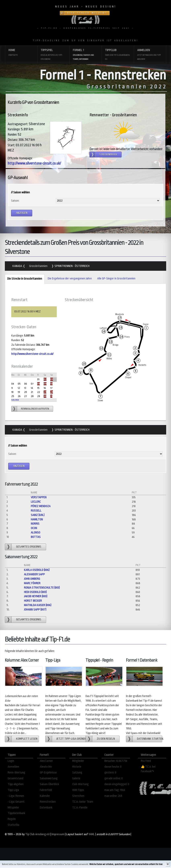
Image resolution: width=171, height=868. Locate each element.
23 (45, 392)
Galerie (76, 778)
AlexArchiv (46, 767)
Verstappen (39, 497)
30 (45, 396)
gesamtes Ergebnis (29, 547)
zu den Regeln (106, 739)
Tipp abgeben (16, 784)
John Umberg (32, 579)
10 (51, 384)
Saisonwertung (49, 778)
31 (51, 396)
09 (45, 384)
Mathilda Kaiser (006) (38, 605)
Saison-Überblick (49, 784)
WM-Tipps (78, 790)
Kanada (18, 266)
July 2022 (15, 400)
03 (52, 379)
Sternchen (78, 796)
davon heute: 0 (113, 767)
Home (21, 53)
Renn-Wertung (16, 773)
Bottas (36, 537)
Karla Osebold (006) (37, 570)
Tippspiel (53, 55)
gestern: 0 (110, 773)
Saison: (15, 201)
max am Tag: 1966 (115, 790)
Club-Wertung (80, 784)
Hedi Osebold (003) (35, 592)
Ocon (34, 528)
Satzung (77, 773)
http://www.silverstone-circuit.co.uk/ (34, 163)
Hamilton (37, 519)
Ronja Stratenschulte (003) (42, 588)
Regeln (12, 819)
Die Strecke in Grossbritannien (23, 279)
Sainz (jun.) (38, 515)
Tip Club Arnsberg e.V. (38, 834)
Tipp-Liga (13, 790)
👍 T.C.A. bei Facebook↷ (148, 769)
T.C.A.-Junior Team (83, 802)
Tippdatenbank (16, 813)
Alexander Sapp (34, 574)
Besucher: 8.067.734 (116, 761)
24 (52, 392)
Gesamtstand (15, 778)
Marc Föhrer (32, 583)
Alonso (36, 533)
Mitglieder (78, 761)
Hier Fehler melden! (87, 13)
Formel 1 (85, 55)
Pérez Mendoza (41, 506)
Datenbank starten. (150, 739)
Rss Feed (146, 761)
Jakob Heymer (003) (36, 596)
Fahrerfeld (46, 790)
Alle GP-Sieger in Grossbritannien (116, 279)
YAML (92, 834)
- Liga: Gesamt (16, 802)
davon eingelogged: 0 (117, 784)
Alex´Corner (46, 761)
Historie (77, 767)
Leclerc (36, 502)
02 (45, 379)
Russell (36, 511)
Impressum (58, 834)
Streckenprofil (108, 154)
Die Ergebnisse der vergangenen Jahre (70, 279)
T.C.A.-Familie (80, 808)
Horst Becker (33, 601)
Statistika (13, 825)
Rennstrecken (48, 802)
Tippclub (118, 55)
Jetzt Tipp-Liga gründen (71, 739)
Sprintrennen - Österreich (72, 266)
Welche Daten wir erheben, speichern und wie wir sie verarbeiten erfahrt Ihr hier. (126, 864)
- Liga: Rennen (16, 796)
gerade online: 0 (114, 778)
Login (11, 761)
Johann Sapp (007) (35, 610)
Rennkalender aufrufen (35, 409)
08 (39, 384)
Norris (35, 524)
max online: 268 (113, 796)
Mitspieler (13, 808)
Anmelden (150, 55)
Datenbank (46, 808)
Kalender (45, 796)
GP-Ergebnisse (48, 773)
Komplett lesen (27, 739)
